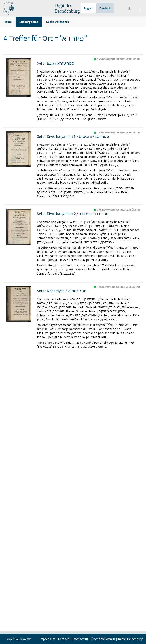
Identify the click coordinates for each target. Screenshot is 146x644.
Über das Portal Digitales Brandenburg (117, 639)
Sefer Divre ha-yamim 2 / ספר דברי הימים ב (73, 214)
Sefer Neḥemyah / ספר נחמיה (62, 291)
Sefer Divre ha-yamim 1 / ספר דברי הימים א (73, 136)
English (89, 8)
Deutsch (105, 8)
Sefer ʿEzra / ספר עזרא (56, 63)
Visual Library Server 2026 (19, 639)
